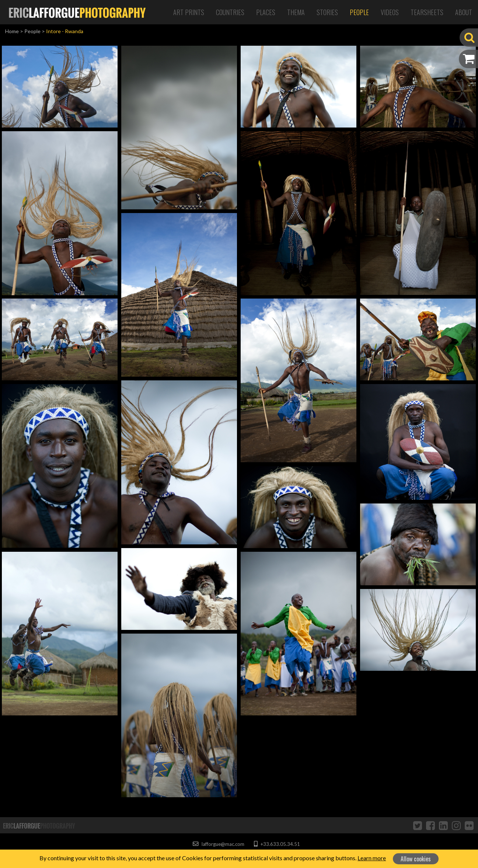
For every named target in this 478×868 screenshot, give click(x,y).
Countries (230, 12)
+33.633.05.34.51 (277, 844)
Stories (327, 12)
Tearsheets (427, 12)
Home (12, 31)
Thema (296, 12)
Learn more (372, 858)
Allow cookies (416, 859)
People (359, 12)
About (464, 12)
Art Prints (189, 12)
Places (266, 12)
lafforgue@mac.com (219, 844)
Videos (390, 12)
